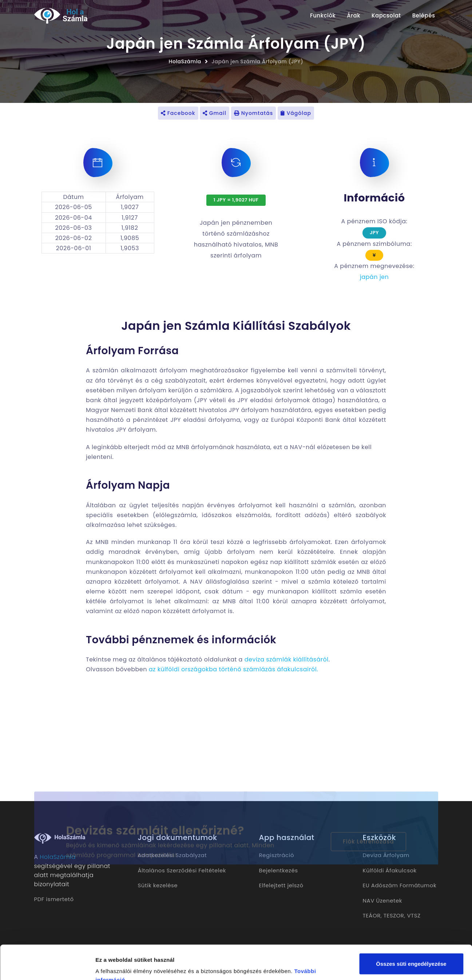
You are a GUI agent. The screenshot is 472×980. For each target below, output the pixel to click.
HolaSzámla (185, 61)
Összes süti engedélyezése (411, 930)
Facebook (178, 113)
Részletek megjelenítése (127, 966)
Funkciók (323, 15)
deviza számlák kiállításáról (287, 659)
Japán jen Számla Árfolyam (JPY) (257, 61)
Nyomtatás (253, 113)
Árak (354, 15)
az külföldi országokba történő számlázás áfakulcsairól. (233, 669)
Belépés (424, 15)
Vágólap (296, 113)
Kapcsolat (386, 15)
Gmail (215, 113)
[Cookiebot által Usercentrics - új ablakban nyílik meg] (47, 966)
